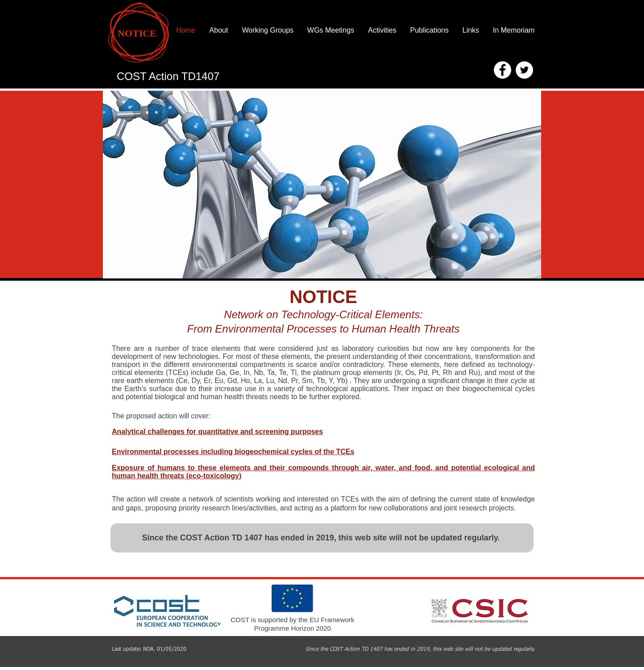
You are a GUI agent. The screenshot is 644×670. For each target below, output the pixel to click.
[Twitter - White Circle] (524, 70)
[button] (322, 185)
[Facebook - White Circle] (502, 70)
